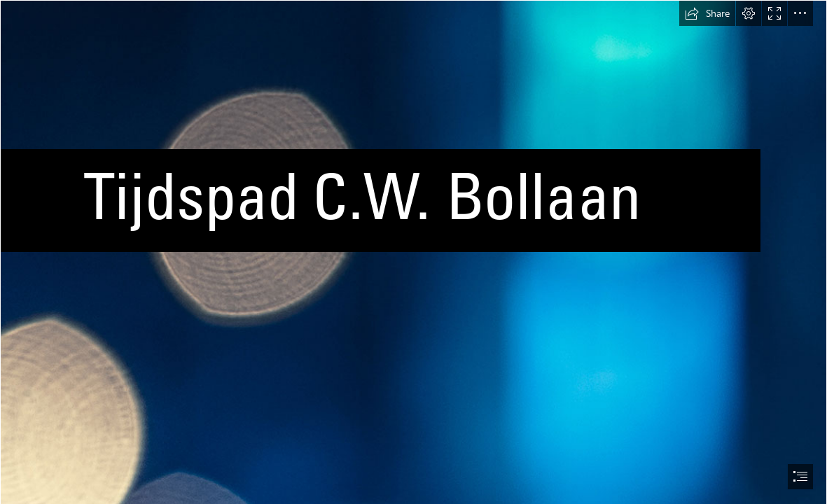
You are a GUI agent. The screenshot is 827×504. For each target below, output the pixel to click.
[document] (413, 252)
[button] (707, 13)
